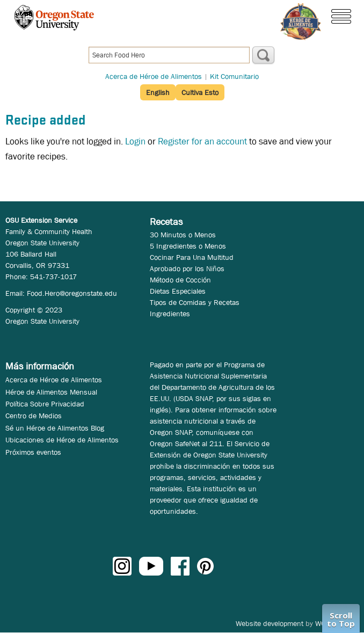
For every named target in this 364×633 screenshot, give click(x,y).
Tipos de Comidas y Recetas (195, 302)
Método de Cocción (180, 280)
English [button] (158, 92)
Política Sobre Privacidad (45, 404)
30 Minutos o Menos (183, 235)
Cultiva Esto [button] (200, 92)
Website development (270, 623)
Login (135, 141)
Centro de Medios (34, 416)
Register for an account (202, 141)
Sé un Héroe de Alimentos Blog (55, 428)
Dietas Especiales (178, 291)
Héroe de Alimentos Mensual (51, 392)
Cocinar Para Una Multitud (192, 257)
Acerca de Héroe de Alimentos (154, 76)
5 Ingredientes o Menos (188, 246)
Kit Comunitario (234, 76)
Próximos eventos (33, 452)
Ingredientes (170, 314)
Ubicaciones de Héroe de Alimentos (62, 440)
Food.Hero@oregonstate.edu (72, 293)
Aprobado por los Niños (187, 268)
